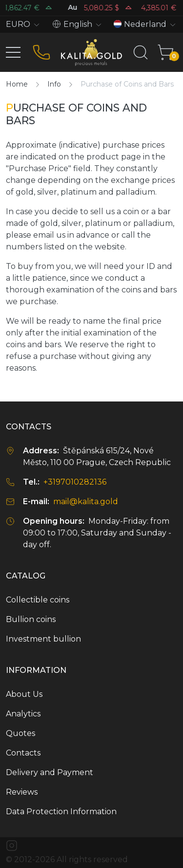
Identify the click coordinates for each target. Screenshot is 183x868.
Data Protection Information (61, 812)
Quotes (20, 733)
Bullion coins (31, 619)
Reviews (22, 792)
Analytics (23, 714)
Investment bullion (43, 639)
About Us (24, 694)
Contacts (23, 753)
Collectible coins (38, 600)
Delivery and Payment (50, 772)
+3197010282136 (75, 482)
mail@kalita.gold (86, 501)
